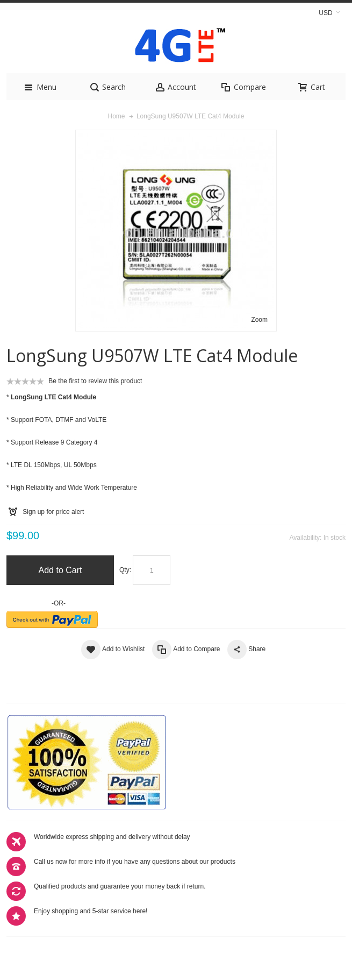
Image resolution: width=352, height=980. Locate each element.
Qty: (125, 570)
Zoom (259, 320)
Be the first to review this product (95, 381)
